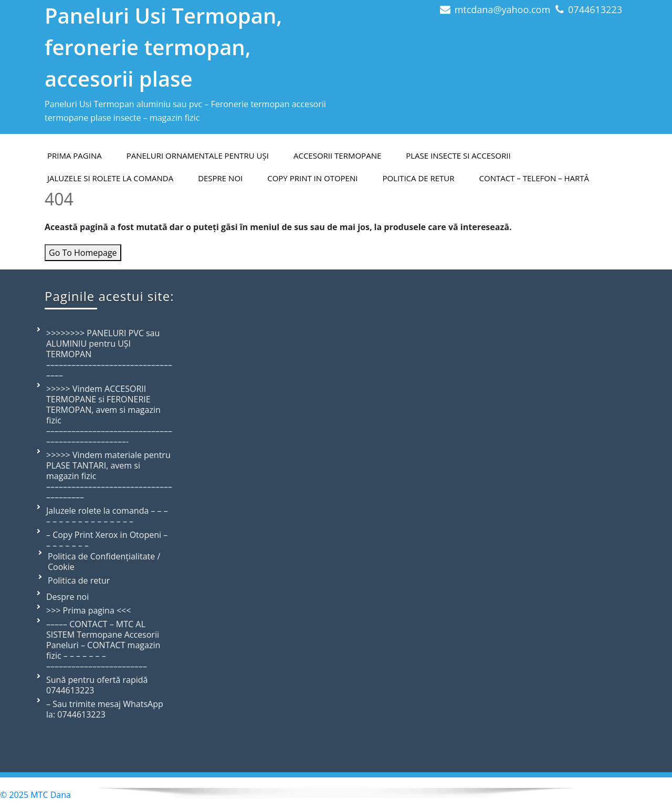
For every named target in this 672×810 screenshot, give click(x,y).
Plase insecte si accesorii (458, 155)
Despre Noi (220, 178)
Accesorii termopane (337, 155)
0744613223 (595, 9)
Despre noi (67, 597)
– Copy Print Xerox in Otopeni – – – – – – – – (107, 540)
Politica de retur (418, 178)
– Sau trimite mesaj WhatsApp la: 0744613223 (105, 709)
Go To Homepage (83, 253)
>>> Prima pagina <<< (88, 610)
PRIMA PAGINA (75, 155)
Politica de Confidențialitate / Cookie (104, 562)
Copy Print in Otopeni (312, 178)
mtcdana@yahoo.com (502, 9)
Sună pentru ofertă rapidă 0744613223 (97, 685)
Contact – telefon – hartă (534, 178)
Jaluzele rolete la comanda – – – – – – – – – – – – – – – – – (107, 516)
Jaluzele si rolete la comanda (110, 178)
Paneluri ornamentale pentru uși (198, 155)
